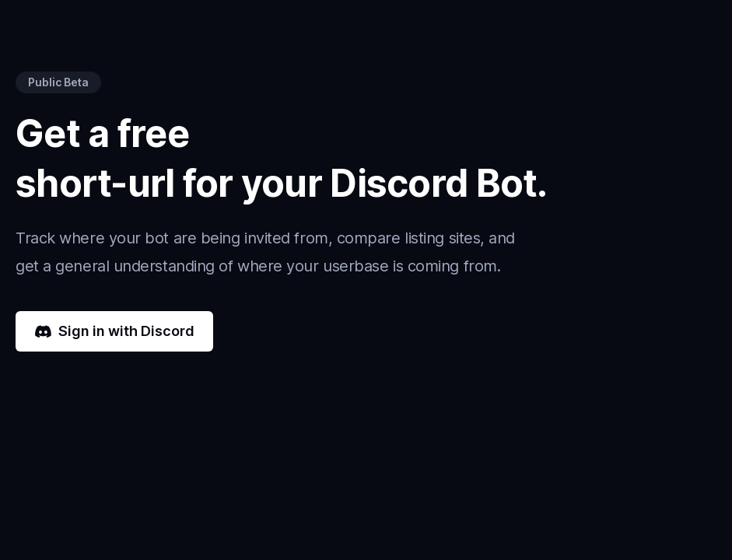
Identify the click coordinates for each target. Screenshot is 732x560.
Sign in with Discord (114, 331)
